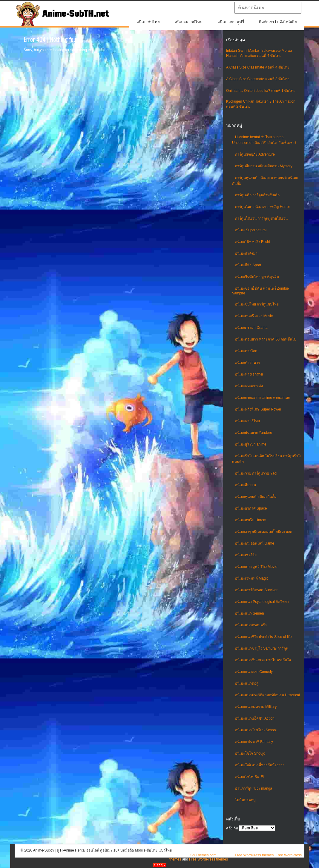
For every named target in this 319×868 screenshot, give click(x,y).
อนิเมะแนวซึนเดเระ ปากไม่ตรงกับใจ (263, 660)
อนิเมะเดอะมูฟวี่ (231, 22)
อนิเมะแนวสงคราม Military (256, 707)
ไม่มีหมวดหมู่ (245, 800)
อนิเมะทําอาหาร (247, 363)
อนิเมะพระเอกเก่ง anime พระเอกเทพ (263, 398)
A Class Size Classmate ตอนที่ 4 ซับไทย (258, 67)
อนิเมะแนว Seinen (250, 613)
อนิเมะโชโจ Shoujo (250, 753)
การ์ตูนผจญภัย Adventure (255, 154)
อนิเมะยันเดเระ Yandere (254, 433)
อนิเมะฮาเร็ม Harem (251, 520)
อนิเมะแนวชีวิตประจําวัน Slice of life (263, 637)
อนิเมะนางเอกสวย (249, 374)
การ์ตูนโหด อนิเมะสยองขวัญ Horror (263, 207)
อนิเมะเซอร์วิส (246, 555)
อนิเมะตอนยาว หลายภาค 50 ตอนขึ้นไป (266, 339)
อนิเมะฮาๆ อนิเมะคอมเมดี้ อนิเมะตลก (264, 532)
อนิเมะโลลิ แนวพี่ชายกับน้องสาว (260, 765)
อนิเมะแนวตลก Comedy (254, 672)
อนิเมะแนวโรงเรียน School (256, 730)
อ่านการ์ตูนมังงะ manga (254, 788)
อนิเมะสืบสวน (246, 485)
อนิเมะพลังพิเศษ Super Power (258, 409)
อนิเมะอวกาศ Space (251, 508)
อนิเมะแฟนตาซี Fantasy (254, 742)
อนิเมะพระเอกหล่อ (249, 386)
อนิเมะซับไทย (148, 22)
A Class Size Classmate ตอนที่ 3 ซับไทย (258, 79)
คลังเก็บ (232, 828)
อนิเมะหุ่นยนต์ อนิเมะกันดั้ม (256, 497)
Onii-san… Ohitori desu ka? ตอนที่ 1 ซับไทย (261, 91)
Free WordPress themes (254, 855)
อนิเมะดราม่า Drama (251, 328)
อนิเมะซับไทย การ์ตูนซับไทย (257, 304)
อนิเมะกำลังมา (246, 253)
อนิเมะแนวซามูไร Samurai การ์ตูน (262, 648)
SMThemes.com (203, 855)
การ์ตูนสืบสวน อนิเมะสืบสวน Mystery (264, 166)
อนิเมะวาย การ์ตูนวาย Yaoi (256, 473)
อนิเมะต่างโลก (246, 351)
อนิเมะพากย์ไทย (189, 22)
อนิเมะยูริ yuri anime (251, 444)
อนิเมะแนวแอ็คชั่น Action (255, 718)
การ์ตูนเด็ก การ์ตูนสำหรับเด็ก (257, 195)
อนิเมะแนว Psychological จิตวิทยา (262, 602)
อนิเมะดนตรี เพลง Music (254, 316)
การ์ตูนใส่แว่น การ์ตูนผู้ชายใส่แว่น (261, 218)
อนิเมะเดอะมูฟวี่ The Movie (256, 567)
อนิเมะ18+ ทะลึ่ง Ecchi (252, 242)
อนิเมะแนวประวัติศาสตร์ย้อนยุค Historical (267, 695)
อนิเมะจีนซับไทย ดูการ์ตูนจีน (257, 277)
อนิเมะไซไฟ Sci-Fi (249, 777)
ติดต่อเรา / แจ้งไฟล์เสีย (278, 22)
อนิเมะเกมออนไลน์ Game (255, 543)
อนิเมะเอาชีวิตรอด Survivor (256, 590)
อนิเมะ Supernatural (251, 230)
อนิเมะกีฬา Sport (248, 265)
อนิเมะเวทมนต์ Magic (252, 578)
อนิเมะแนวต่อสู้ (247, 683)
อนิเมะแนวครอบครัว (251, 625)
